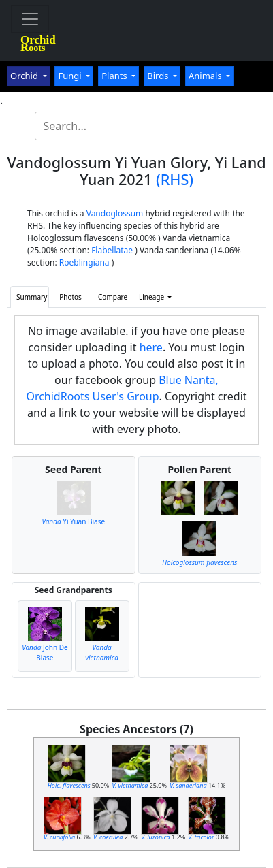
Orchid (25, 76)
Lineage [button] (152, 297)
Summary (32, 297)
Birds (159, 76)
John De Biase (45, 653)
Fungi (71, 76)
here (151, 347)
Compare (113, 297)
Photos (70, 297)
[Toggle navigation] (30, 19)
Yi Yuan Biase (73, 521)
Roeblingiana (84, 262)
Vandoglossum (115, 213)
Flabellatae (112, 250)
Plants (115, 76)
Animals (206, 76)
